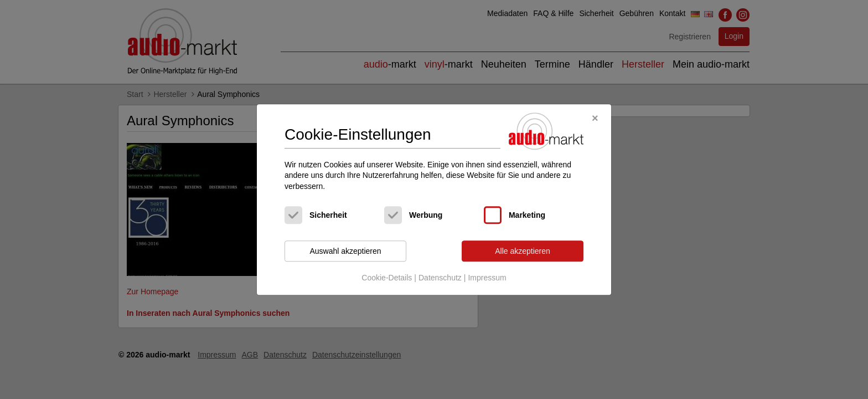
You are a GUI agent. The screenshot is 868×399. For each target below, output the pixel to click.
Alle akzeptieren (523, 251)
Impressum (487, 278)
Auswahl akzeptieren (345, 251)
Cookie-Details (387, 278)
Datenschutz (440, 278)
